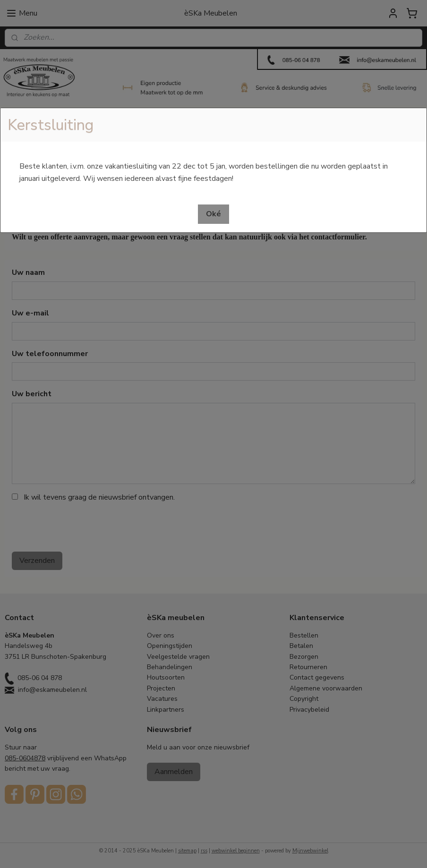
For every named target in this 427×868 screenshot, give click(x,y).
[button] (213, 214)
